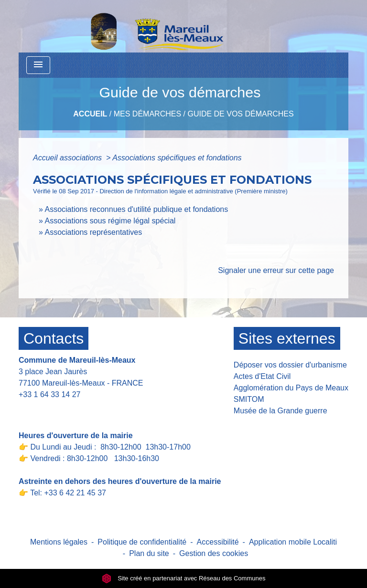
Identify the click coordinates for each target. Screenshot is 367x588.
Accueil (90, 114)
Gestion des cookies (214, 553)
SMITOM (249, 399)
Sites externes (287, 338)
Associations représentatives (93, 232)
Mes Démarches (147, 114)
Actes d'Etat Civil (262, 376)
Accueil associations (69, 158)
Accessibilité (218, 542)
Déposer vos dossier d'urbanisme (290, 365)
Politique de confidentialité (142, 542)
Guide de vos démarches (240, 114)
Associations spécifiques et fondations (177, 158)
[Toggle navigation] (38, 65)
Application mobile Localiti (293, 542)
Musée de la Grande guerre (281, 411)
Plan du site (149, 553)
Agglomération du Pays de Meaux (291, 388)
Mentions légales (59, 542)
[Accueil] (132, 26)
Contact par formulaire (63, 409)
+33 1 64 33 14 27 (49, 394)
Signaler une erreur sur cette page (276, 270)
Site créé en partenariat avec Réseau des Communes (184, 578)
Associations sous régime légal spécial (110, 221)
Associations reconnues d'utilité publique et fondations (136, 209)
